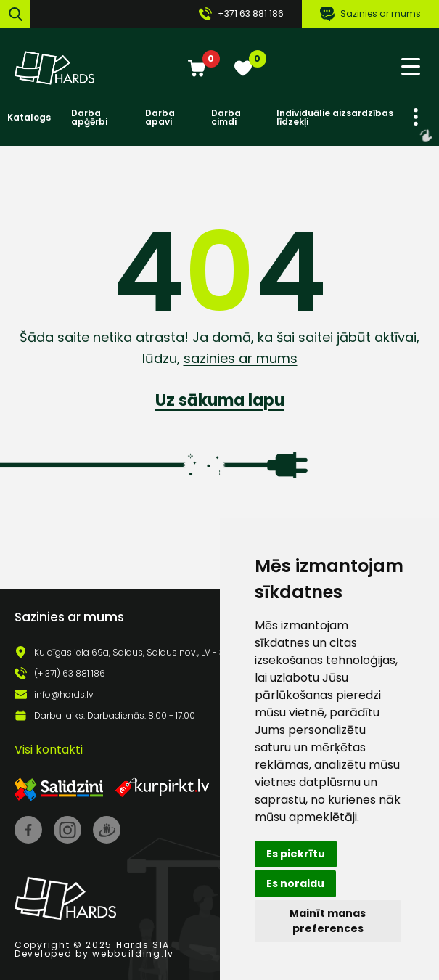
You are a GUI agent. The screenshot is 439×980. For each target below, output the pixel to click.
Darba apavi (160, 118)
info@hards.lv (64, 695)
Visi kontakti (49, 750)
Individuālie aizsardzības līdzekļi (335, 118)
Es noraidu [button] (295, 883)
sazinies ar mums (241, 358)
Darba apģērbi (89, 118)
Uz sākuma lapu (220, 400)
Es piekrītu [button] (296, 854)
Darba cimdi (226, 118)
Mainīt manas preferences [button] (328, 921)
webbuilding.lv (133, 954)
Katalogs (29, 118)
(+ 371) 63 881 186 (70, 674)
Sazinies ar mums (370, 14)
